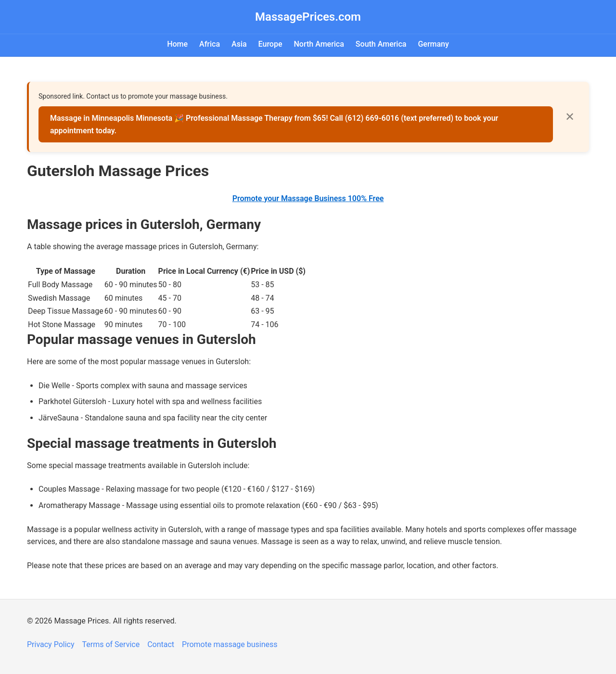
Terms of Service (111, 644)
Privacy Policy (51, 644)
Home (177, 44)
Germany (433, 44)
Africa (210, 44)
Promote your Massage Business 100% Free (308, 198)
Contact (161, 644)
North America (319, 44)
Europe (270, 44)
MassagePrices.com (308, 17)
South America (381, 44)
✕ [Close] (570, 117)
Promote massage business (230, 644)
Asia (239, 44)
